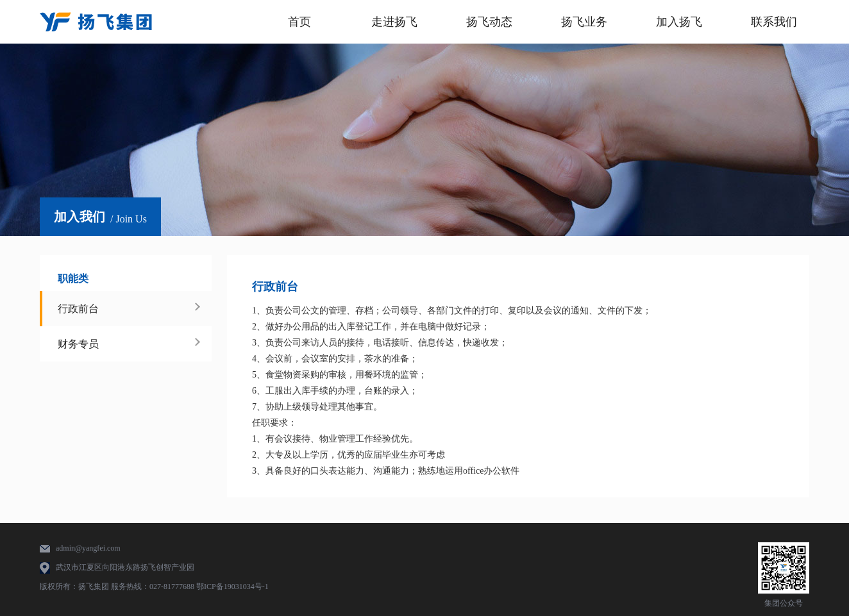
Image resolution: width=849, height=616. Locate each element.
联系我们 (774, 22)
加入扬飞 (679, 22)
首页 (299, 22)
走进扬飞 (394, 22)
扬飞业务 (584, 22)
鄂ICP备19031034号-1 (232, 587)
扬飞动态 (489, 22)
